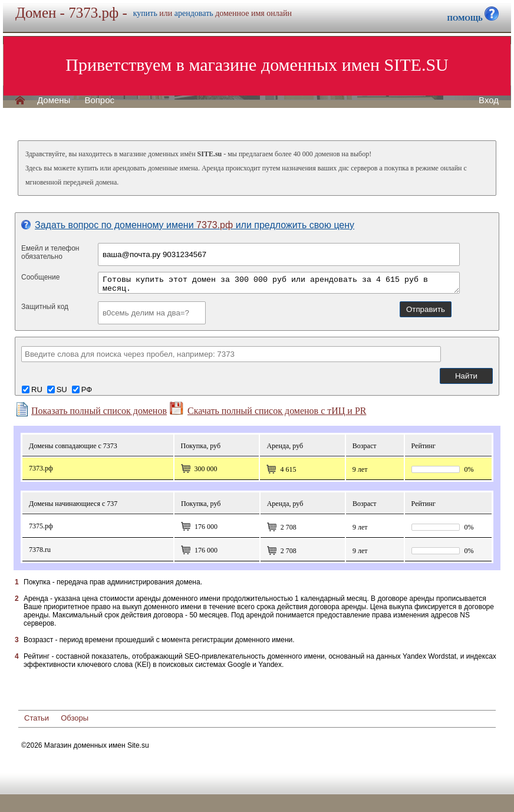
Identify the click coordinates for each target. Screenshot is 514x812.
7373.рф (41, 468)
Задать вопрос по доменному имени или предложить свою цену (188, 225)
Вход (489, 100)
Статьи (37, 718)
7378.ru (40, 550)
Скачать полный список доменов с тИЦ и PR (268, 409)
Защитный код (45, 307)
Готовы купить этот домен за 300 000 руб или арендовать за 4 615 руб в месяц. (279, 283)
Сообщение (40, 277)
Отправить (426, 309)
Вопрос (99, 100)
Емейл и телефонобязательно (50, 252)
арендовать (194, 13)
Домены (54, 100)
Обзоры (75, 718)
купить (145, 13)
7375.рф (41, 526)
